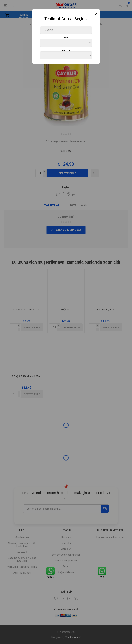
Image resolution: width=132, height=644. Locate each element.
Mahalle (66, 50)
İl (66, 25)
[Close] (96, 14)
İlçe (66, 38)
